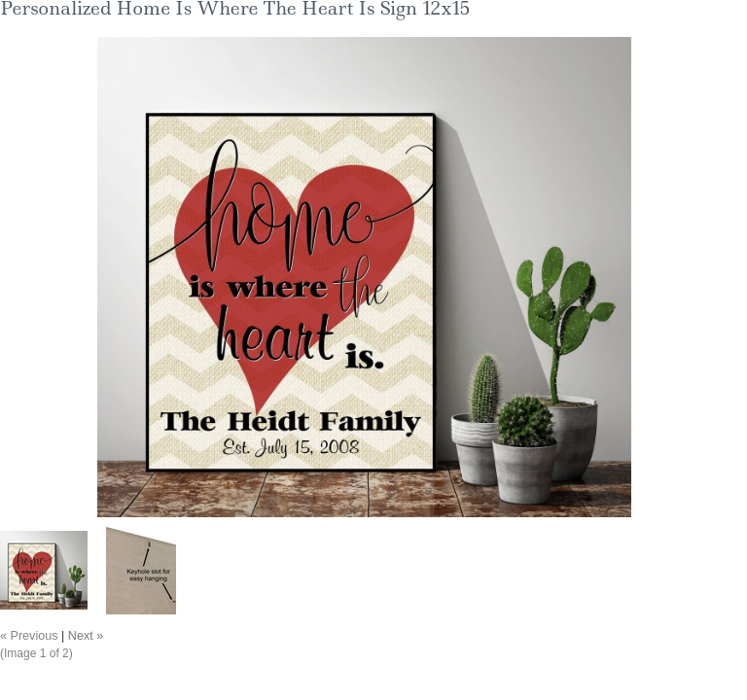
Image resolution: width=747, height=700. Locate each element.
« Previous (29, 636)
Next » (86, 636)
